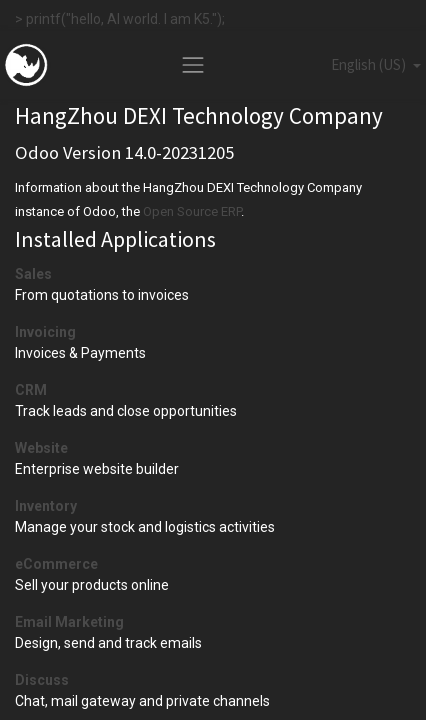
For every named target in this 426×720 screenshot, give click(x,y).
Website (41, 448)
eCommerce (56, 564)
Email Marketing (69, 622)
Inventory (46, 506)
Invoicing (45, 332)
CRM (31, 390)
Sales (33, 274)
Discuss (42, 680)
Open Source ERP (192, 211)
